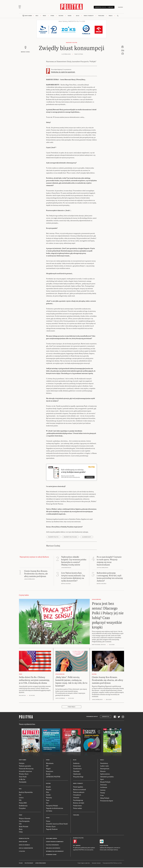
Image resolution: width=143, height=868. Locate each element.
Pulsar (48, 822)
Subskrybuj (90, 478)
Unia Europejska (24, 822)
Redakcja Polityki (24, 839)
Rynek (52, 17)
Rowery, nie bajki (79, 804)
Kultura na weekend (79, 790)
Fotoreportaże (105, 770)
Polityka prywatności (52, 846)
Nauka (70, 17)
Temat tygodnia (78, 788)
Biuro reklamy (23, 843)
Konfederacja (23, 806)
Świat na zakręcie (79, 793)
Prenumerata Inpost (92, 717)
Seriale (48, 796)
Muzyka (49, 790)
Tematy (103, 794)
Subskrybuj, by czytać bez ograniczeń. (63, 73)
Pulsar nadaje (78, 809)
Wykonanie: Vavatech (96, 864)
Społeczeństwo (105, 775)
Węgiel (48, 770)
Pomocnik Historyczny (26, 770)
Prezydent (22, 809)
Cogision (83, 864)
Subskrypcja (106, 717)
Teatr (48, 801)
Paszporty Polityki (52, 806)
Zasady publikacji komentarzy (55, 843)
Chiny (21, 833)
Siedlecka (76, 764)
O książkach (77, 796)
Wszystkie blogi (78, 778)
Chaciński (76, 772)
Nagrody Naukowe (52, 830)
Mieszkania (50, 764)
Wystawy (49, 798)
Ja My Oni (22, 780)
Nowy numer (28, 17)
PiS (20, 796)
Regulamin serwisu (52, 839)
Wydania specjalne (25, 767)
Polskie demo (77, 806)
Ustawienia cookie (51, 855)
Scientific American (25, 772)
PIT (47, 767)
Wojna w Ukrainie (25, 819)
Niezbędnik (23, 783)
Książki (48, 788)
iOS (74, 846)
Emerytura (50, 772)
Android (78, 846)
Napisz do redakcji (24, 846)
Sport (102, 780)
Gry (47, 804)
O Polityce (22, 852)
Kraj (37, 17)
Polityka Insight (29, 864)
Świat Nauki (23, 778)
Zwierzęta (104, 786)
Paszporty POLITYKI (72, 44)
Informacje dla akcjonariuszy (55, 852)
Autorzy (103, 791)
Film (48, 793)
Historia (103, 772)
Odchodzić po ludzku (107, 778)
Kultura (61, 17)
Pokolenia (101, 17)
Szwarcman (77, 767)
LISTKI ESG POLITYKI (53, 778)
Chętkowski (77, 775)
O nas (102, 796)
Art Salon (49, 812)
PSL (20, 801)
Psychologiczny (78, 801)
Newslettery (104, 764)
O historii (76, 798)
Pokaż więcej (71, 708)
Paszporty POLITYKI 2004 (70, 538)
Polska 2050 (23, 804)
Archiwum (104, 788)
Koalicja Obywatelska (26, 793)
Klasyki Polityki (105, 783)
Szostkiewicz (77, 770)
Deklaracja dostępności (53, 849)
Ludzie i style (104, 767)
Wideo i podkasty (89, 17)
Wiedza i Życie (24, 775)
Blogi (78, 17)
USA (20, 825)
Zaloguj (120, 8)
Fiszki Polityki (104, 846)
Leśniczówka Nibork (41, 864)
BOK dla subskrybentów (26, 849)
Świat (44, 17)
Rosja (21, 830)
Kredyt (48, 775)
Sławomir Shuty (87, 538)
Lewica (21, 798)
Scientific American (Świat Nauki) (57, 825)
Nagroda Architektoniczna (55, 809)
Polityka (22, 764)
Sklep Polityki (105, 799)
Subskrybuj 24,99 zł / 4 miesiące (103, 8)
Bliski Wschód (24, 827)
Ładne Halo (87, 864)
